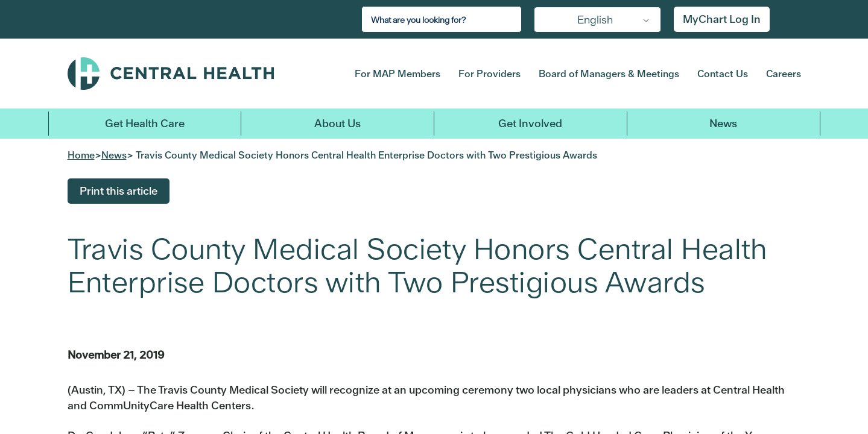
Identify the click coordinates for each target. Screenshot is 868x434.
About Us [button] (337, 123)
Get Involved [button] (530, 123)
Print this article (119, 191)
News (723, 123)
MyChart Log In (722, 19)
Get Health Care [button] (145, 123)
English (595, 20)
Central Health (192, 74)
